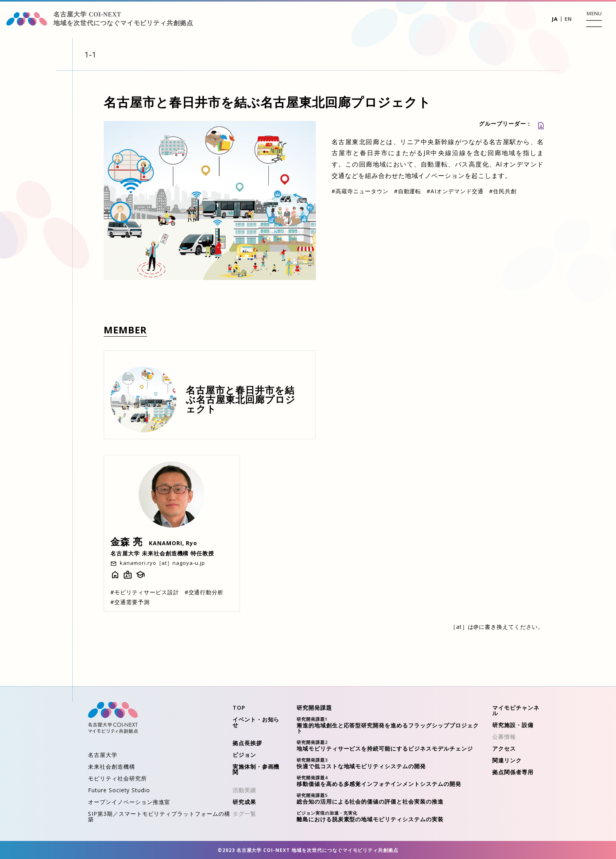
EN (568, 19)
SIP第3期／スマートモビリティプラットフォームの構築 (159, 816)
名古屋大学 (103, 755)
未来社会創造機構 (112, 767)
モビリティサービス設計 (145, 592)
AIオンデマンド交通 (455, 191)
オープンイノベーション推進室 (129, 802)
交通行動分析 (204, 592)
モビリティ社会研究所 (117, 778)
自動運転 (408, 191)
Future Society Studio (119, 790)
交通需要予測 (130, 602)
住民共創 (503, 191)
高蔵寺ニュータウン (360, 191)
